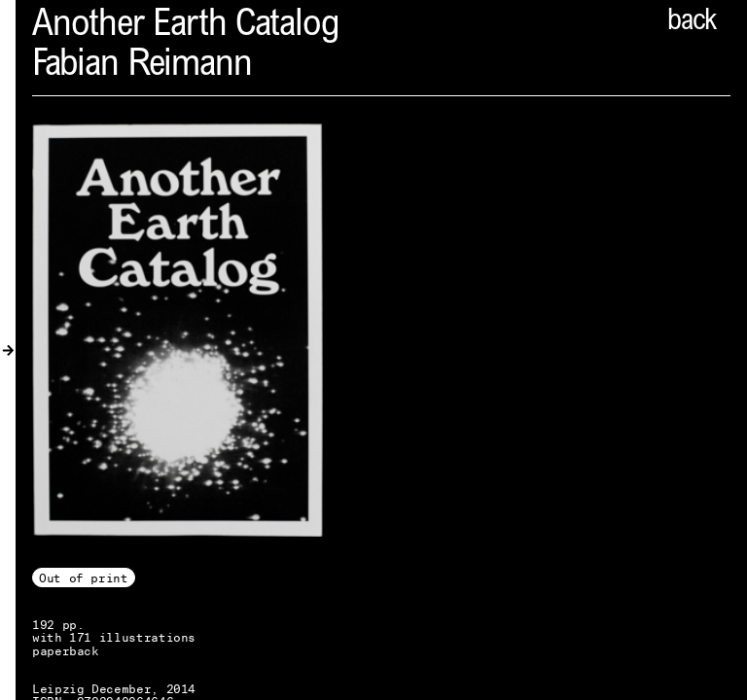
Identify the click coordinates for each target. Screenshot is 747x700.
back (692, 22)
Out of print (84, 578)
